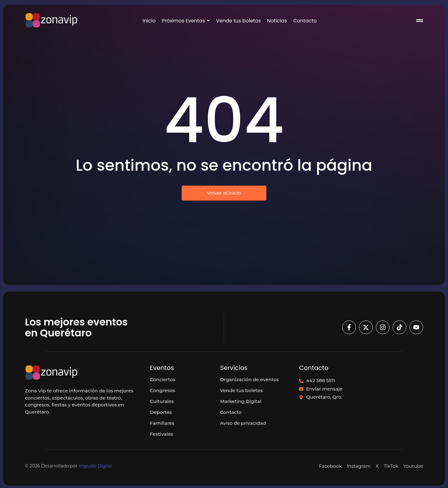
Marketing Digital (241, 401)
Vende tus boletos (241, 390)
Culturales (162, 401)
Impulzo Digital (95, 466)
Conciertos (163, 379)
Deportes (161, 412)
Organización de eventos (249, 379)
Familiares (162, 423)
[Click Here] (420, 22)
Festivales (161, 434)
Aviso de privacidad (243, 423)
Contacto (231, 412)
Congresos (162, 390)
